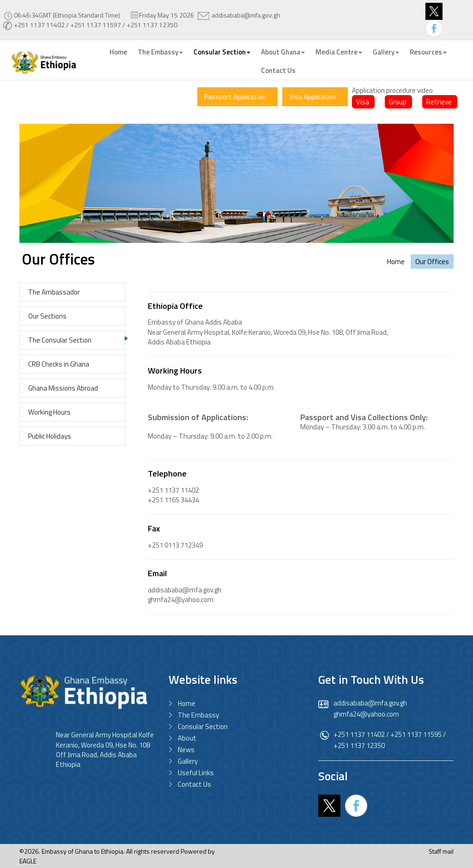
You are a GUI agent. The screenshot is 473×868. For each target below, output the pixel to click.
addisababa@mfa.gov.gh (246, 15)
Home (118, 52)
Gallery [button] (386, 52)
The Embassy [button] (160, 52)
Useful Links (196, 773)
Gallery (188, 761)
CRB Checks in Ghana (59, 364)
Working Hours (49, 412)
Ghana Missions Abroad (63, 388)
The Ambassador (54, 292)
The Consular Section (60, 340)
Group (398, 102)
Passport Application (235, 97)
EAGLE (28, 861)
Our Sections (47, 316)
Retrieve (439, 102)
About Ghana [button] (283, 52)
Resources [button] (428, 52)
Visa (363, 102)
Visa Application (313, 97)
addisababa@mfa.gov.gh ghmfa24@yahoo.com (370, 708)
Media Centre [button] (339, 52)
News (186, 750)
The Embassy (198, 715)
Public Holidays (50, 436)
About (187, 738)
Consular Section (203, 726)
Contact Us (278, 70)
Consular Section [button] (222, 52)
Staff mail (441, 851)
